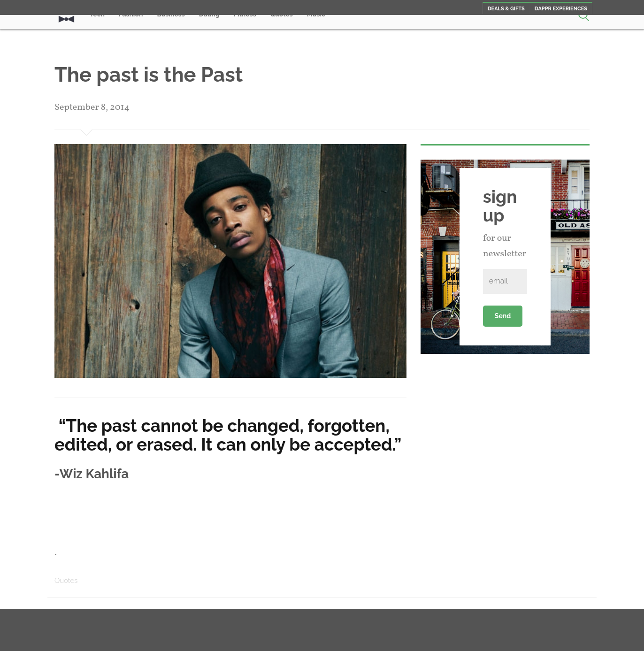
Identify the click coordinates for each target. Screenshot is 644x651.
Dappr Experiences (561, 9)
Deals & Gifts (506, 9)
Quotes (66, 581)
